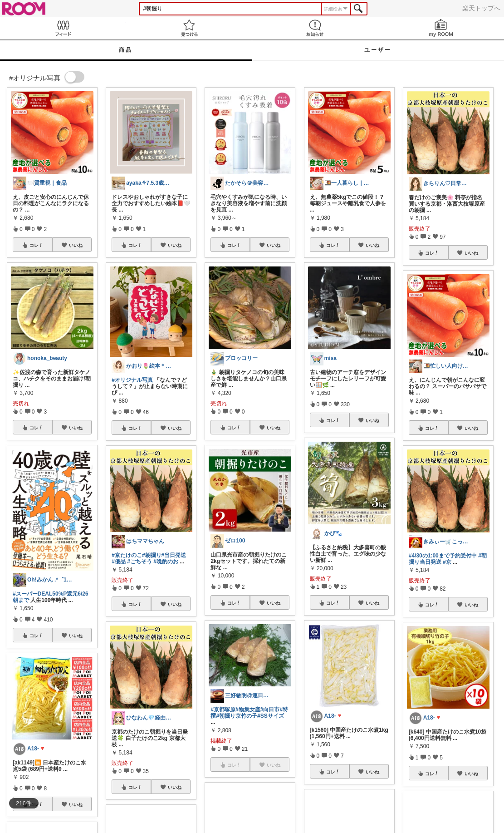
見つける (189, 28)
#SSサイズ (271, 716)
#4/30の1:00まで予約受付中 (443, 556)
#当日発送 (174, 555)
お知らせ (315, 28)
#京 (447, 562)
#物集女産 (248, 710)
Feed (63, 28)
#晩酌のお (166, 562)
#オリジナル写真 (132, 380)
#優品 (119, 562)
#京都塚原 (223, 710)
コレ (36, 245)
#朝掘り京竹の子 (237, 716)
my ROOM (441, 28)
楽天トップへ (481, 8)
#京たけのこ (127, 555)
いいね (76, 245)
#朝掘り (152, 555)
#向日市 (270, 710)
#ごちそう (139, 562)
